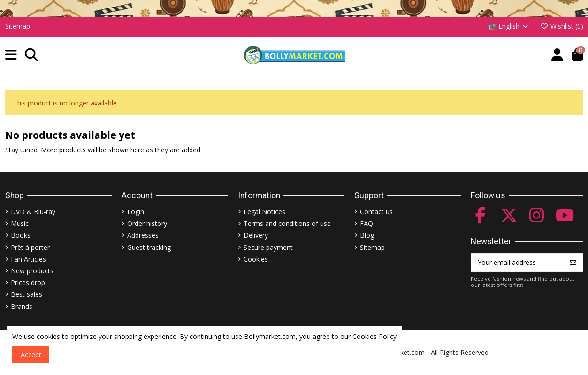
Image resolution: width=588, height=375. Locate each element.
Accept (31, 355)
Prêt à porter (30, 247)
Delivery (256, 235)
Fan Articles (28, 259)
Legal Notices (264, 212)
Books (21, 235)
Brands (22, 306)
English (509, 26)
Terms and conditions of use (287, 223)
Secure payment (268, 247)
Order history (147, 223)
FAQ (367, 223)
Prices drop (28, 282)
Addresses (143, 235)
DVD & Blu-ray (33, 212)
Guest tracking (149, 247)
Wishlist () (562, 26)
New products (32, 271)
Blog (367, 235)
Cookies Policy (374, 336)
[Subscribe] (573, 262)
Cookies (256, 259)
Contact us (376, 212)
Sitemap (18, 26)
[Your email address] (517, 262)
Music (20, 223)
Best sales (27, 294)
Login (136, 212)
